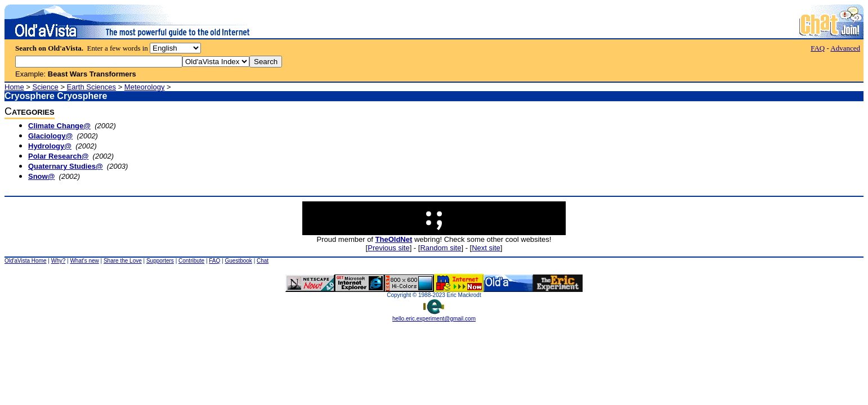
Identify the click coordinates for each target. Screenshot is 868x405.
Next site (486, 248)
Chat (263, 261)
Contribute (191, 261)
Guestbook (238, 261)
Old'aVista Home (26, 261)
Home (14, 87)
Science (46, 87)
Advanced (845, 48)
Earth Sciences (91, 87)
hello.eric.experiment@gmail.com (434, 316)
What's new (84, 261)
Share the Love (123, 261)
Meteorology (145, 87)
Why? (59, 261)
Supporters (160, 261)
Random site (440, 248)
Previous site (388, 248)
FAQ (818, 48)
